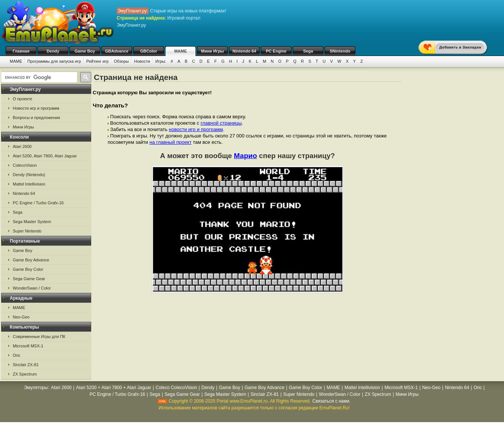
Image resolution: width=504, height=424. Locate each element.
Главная (21, 51)
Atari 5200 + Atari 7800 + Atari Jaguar (114, 388)
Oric (17, 355)
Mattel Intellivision (29, 184)
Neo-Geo (21, 317)
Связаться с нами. (331, 401)
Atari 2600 (22, 146)
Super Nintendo (27, 231)
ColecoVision (25, 165)
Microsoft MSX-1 (28, 346)
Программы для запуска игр (54, 61)
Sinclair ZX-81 (26, 365)
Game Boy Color (28, 269)
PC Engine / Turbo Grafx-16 (38, 203)
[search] (38, 77)
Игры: (161, 61)
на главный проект (170, 142)
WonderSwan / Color (32, 288)
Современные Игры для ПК (39, 336)
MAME (181, 51)
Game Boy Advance (31, 260)
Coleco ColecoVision (176, 388)
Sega (308, 51)
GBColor (148, 51)
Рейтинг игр (98, 61)
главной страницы (221, 123)
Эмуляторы (36, 388)
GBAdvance (117, 51)
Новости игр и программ (36, 108)
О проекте (23, 99)
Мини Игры (213, 51)
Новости (142, 61)
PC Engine (276, 51)
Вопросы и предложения (36, 118)
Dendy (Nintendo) (29, 175)
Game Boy (85, 51)
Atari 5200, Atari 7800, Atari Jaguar (45, 156)
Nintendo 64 (244, 51)
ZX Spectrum (25, 374)
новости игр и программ (196, 129)
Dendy (53, 51)
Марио (245, 156)
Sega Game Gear (29, 279)
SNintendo (340, 51)
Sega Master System (32, 222)
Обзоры (122, 61)
